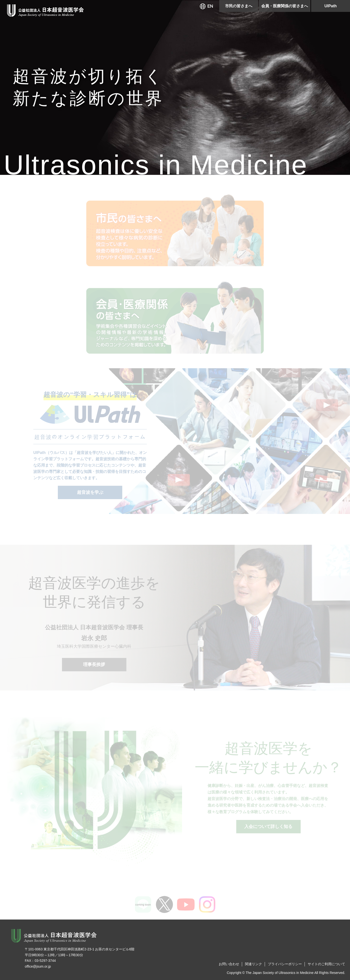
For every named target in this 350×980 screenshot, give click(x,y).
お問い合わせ (229, 964)
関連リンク (254, 964)
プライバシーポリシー (285, 964)
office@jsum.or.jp (38, 966)
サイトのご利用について (326, 964)
